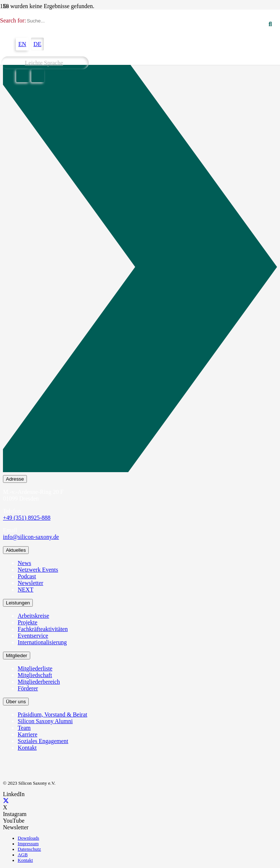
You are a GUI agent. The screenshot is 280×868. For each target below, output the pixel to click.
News (24, 563)
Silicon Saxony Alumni (45, 721)
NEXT (26, 590)
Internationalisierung (42, 642)
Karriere (27, 734)
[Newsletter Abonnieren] (140, 268)
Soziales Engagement (43, 741)
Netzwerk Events (38, 570)
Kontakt (27, 748)
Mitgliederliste (35, 668)
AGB (23, 855)
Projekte (27, 622)
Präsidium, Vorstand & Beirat (52, 714)
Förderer (28, 688)
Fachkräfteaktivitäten (43, 629)
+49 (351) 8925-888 (27, 518)
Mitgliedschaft (35, 675)
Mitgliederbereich (39, 682)
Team (24, 728)
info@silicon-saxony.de (31, 537)
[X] (6, 801)
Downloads (28, 838)
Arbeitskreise (33, 616)
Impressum (28, 844)
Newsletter (30, 583)
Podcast (27, 576)
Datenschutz (29, 849)
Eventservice (33, 636)
